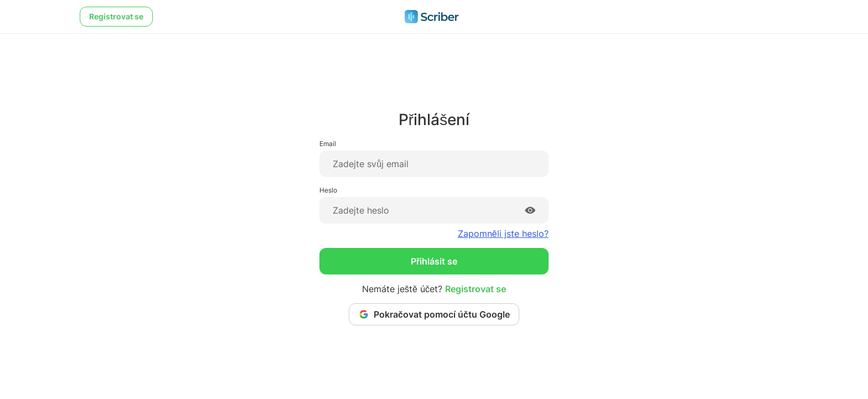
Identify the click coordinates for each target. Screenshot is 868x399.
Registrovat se (116, 16)
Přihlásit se (434, 261)
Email (328, 144)
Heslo (328, 190)
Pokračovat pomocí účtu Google (434, 314)
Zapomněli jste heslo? (503, 234)
